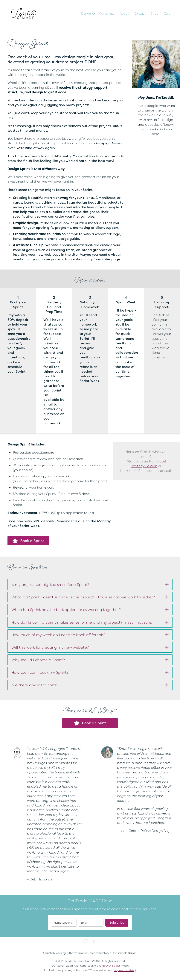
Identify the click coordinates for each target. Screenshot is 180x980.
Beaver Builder (111, 966)
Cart (167, 13)
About (124, 13)
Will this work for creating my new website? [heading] (50, 647)
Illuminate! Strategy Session (148, 464)
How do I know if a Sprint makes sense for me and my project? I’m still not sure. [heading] (82, 622)
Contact (140, 13)
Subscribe (117, 923)
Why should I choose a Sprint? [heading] (38, 660)
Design (86, 13)
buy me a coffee (124, 970)
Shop (155, 13)
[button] (94, 14)
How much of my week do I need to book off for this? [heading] (58, 635)
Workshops (107, 13)
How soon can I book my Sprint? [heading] (40, 672)
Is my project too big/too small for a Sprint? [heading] (50, 585)
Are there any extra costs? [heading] (35, 685)
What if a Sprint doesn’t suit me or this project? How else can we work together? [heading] (83, 597)
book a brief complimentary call (146, 471)
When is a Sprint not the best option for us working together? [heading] (66, 610)
